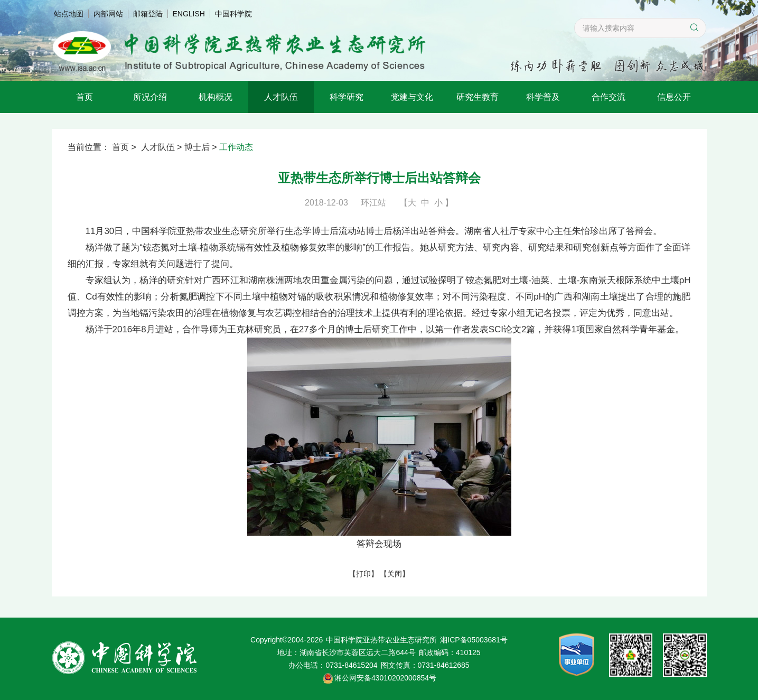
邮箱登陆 (148, 14)
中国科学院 (233, 14)
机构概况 (216, 97)
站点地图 (69, 14)
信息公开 (674, 97)
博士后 (197, 147)
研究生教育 (478, 97)
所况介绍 (150, 97)
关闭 (395, 574)
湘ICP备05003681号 (474, 640)
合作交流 (609, 97)
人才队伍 (281, 97)
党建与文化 (412, 97)
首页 (85, 97)
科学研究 (347, 97)
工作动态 (236, 147)
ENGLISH (189, 14)
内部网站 (108, 14)
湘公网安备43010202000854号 (385, 678)
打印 (363, 574)
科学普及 (543, 97)
